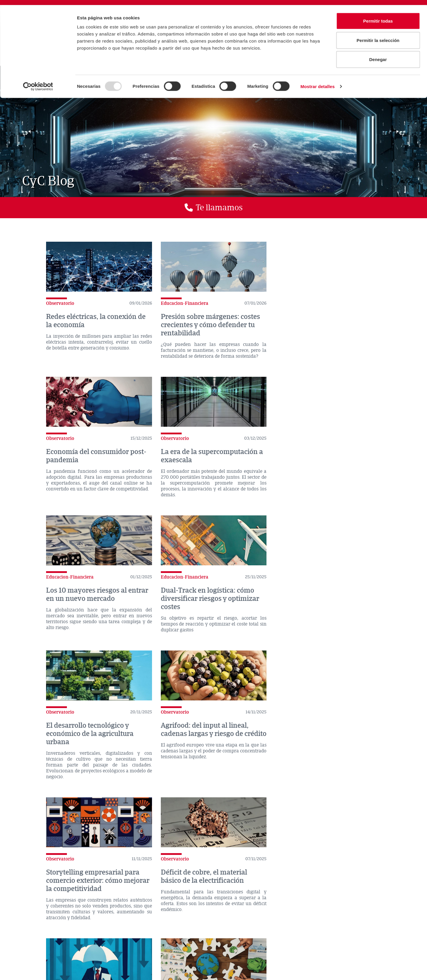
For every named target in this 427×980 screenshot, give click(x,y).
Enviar (346, 858)
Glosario (254, 959)
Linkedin (301, 905)
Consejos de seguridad (76, 951)
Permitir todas (378, 15)
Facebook (282, 905)
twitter (262, 905)
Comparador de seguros (112, 901)
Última (270, 804)
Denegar (378, 54)
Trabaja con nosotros (201, 951)
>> (253, 804)
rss (358, 905)
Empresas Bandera (195, 959)
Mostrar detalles (318, 81)
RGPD (229, 944)
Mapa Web (159, 959)
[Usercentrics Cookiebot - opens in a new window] (38, 81)
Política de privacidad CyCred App (43, 959)
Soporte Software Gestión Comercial (140, 951)
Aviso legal (70, 944)
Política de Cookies (29, 951)
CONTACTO (81, 932)
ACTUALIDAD (53, 932)
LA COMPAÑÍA (22, 932)
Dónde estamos (46, 902)
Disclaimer (101, 944)
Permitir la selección (378, 35)
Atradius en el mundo (181, 901)
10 (241, 804)
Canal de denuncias (195, 944)
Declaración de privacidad (144, 944)
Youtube (320, 905)
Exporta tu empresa (29, 966)
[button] (213, 208)
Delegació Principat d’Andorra (111, 959)
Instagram (339, 905)
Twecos (229, 959)
